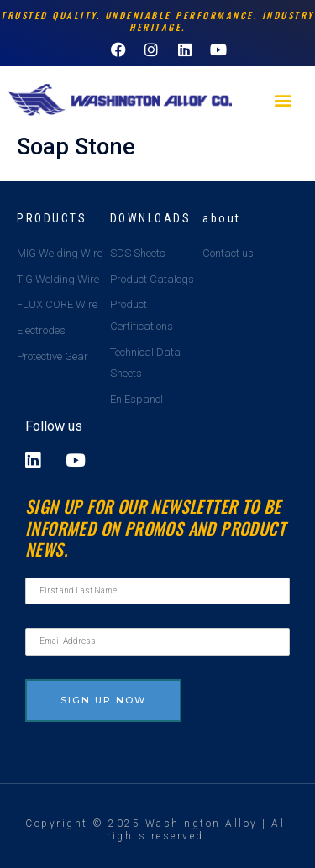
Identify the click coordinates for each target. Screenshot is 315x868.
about (222, 218)
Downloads (151, 218)
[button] (283, 100)
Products (52, 218)
